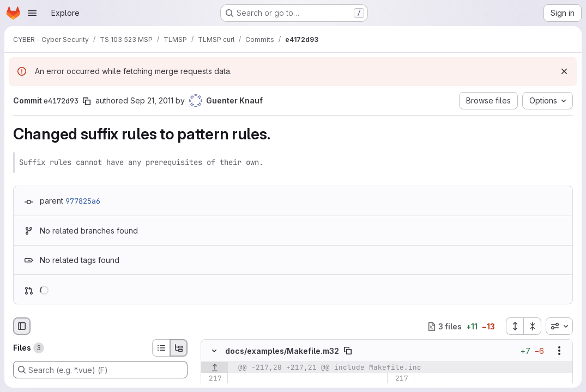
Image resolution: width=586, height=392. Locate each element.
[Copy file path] (348, 351)
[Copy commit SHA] (87, 101)
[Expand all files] (515, 326)
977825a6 (83, 201)
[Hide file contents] (214, 351)
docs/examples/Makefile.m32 (282, 351)
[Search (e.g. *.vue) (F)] (100, 370)
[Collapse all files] (533, 326)
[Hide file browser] (22, 326)
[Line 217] (213, 378)
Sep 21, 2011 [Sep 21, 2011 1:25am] (152, 100)
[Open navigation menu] (32, 13)
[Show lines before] (215, 367)
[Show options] (559, 351)
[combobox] (559, 326)
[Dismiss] (564, 71)
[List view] (161, 348)
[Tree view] (179, 348)
